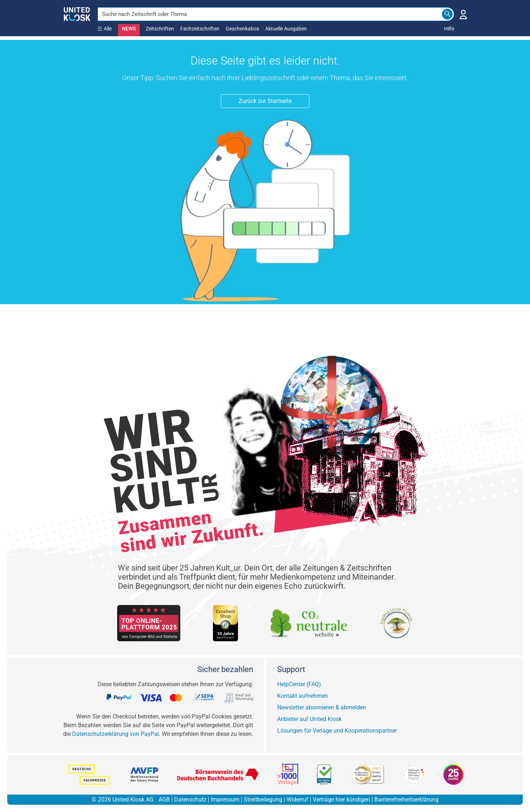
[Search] (447, 14)
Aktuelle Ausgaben (286, 29)
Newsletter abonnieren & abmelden (322, 707)
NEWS (129, 29)
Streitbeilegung (263, 799)
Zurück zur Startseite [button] (265, 101)
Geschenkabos (242, 29)
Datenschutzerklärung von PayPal (116, 734)
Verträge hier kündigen (341, 799)
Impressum (225, 799)
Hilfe (449, 29)
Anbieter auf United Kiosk (309, 719)
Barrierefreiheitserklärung (406, 799)
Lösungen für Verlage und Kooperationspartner (337, 731)
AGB (164, 799)
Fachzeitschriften (200, 29)
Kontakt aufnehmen (303, 696)
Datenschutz (190, 799)
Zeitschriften (160, 29)
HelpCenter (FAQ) (299, 684)
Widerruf (297, 799)
